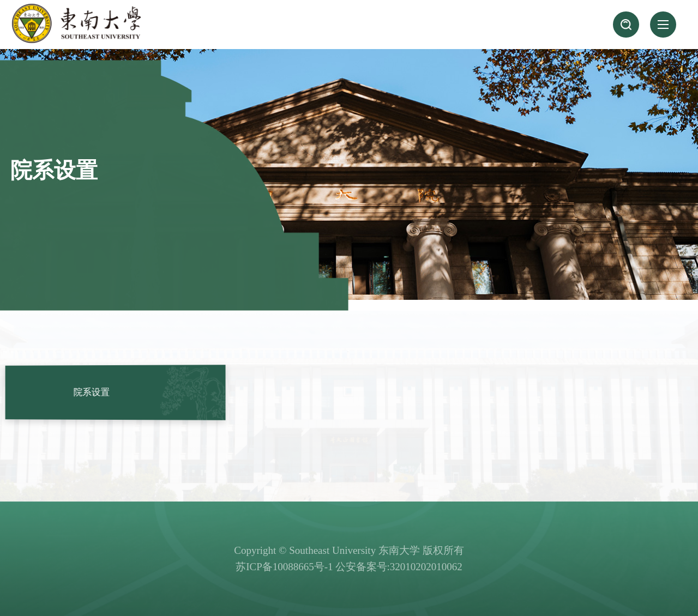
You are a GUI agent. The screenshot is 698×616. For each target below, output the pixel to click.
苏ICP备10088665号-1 (284, 567)
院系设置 (94, 392)
